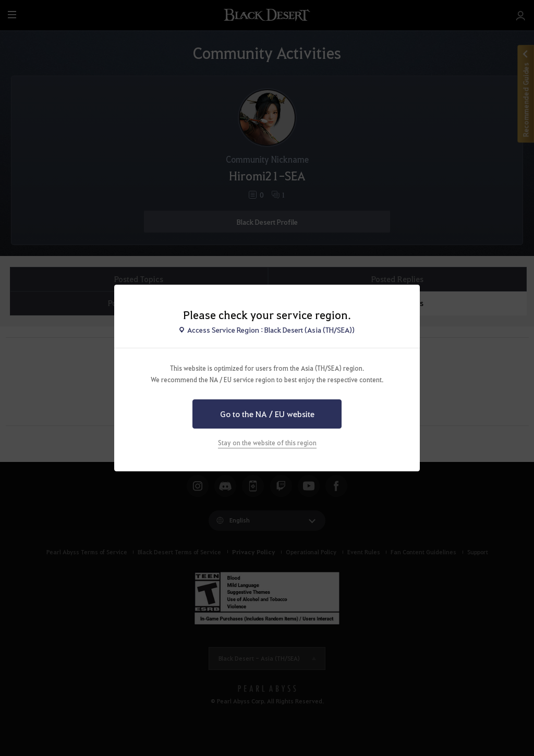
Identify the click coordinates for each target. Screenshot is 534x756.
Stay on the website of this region (267, 443)
